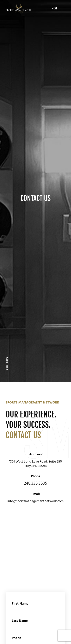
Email (16, 590)
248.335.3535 (35, 418)
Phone (16, 573)
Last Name (20, 556)
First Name (20, 538)
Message (19, 607)
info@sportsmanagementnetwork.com (35, 436)
